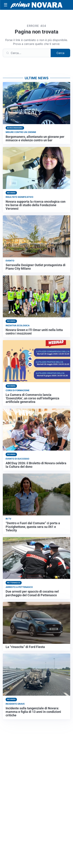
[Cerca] (27, 53)
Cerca (60, 53)
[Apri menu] (6, 5)
